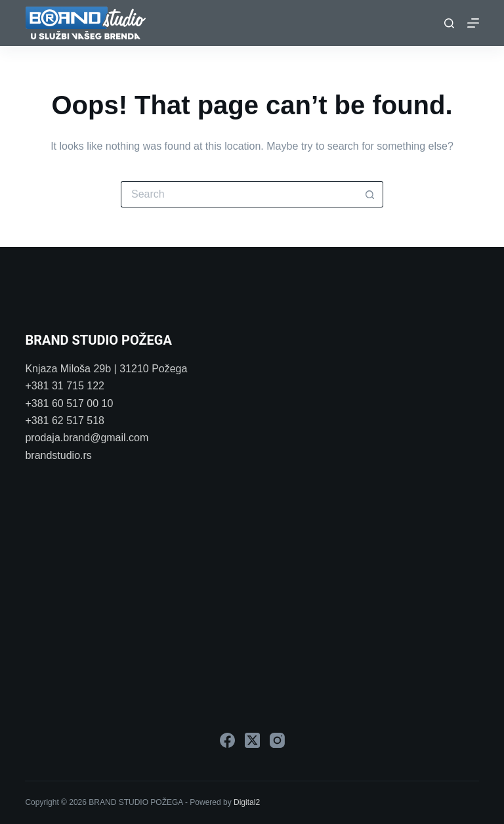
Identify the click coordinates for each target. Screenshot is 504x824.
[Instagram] (277, 740)
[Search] (449, 23)
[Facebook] (227, 740)
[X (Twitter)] (252, 740)
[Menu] (473, 23)
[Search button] (370, 194)
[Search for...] (239, 194)
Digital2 (247, 802)
